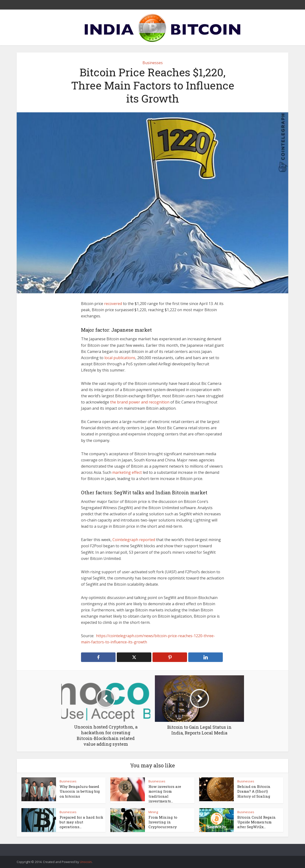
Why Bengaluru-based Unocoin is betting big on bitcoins (80, 791)
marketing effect (127, 472)
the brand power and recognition (140, 402)
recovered (113, 304)
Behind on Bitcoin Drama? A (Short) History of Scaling (254, 791)
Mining (153, 812)
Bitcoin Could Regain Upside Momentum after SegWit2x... (257, 822)
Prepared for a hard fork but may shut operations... (81, 822)
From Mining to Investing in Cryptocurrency (163, 822)
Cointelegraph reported (134, 540)
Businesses (153, 63)
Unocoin (86, 862)
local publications (120, 358)
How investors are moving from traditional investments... (165, 794)
